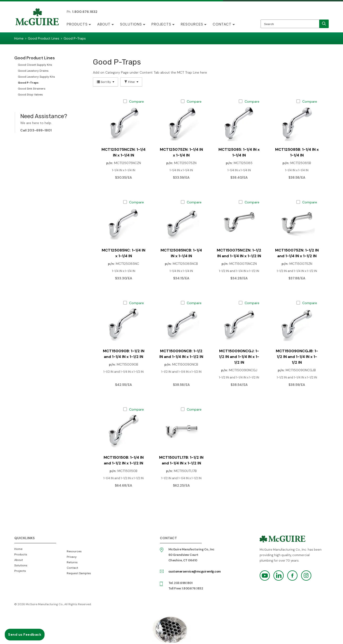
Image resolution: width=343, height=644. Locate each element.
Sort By (106, 82)
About (104, 24)
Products (77, 24)
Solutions (131, 24)
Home (18, 549)
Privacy (72, 557)
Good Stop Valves (30, 95)
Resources (192, 24)
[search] (324, 24)
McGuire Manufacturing (37, 17)
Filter (131, 82)
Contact (222, 24)
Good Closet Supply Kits (35, 65)
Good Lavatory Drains (33, 71)
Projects (161, 24)
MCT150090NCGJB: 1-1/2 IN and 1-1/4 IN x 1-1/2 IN (297, 357)
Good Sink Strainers (32, 89)
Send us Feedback (25, 634)
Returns (72, 562)
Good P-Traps (28, 83)
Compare (136, 101)
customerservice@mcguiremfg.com (195, 571)
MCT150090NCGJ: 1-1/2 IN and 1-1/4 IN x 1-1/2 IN (239, 357)
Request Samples (79, 573)
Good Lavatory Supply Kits (36, 77)
